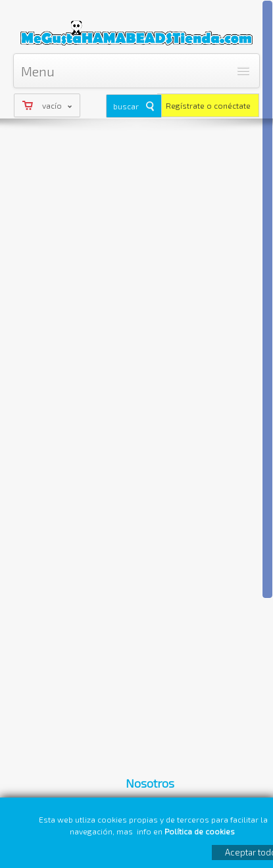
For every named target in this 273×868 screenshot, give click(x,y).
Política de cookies (201, 831)
